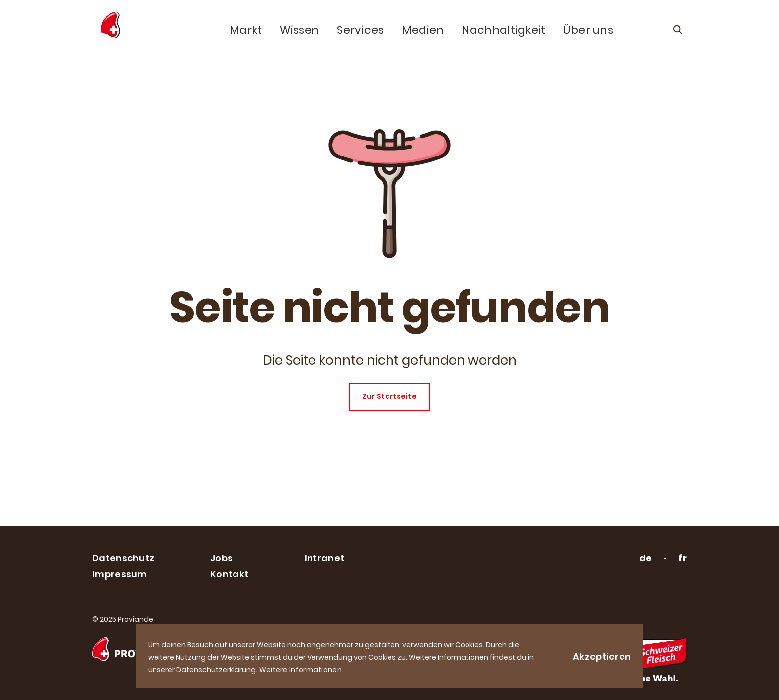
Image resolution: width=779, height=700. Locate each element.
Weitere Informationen (301, 670)
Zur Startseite (389, 396)
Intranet (324, 558)
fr (682, 558)
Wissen (299, 30)
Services (360, 30)
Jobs (221, 558)
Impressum (120, 574)
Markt (246, 30)
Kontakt (229, 574)
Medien (423, 30)
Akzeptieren (602, 657)
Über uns (588, 30)
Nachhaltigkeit (503, 30)
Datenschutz (123, 558)
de (646, 558)
